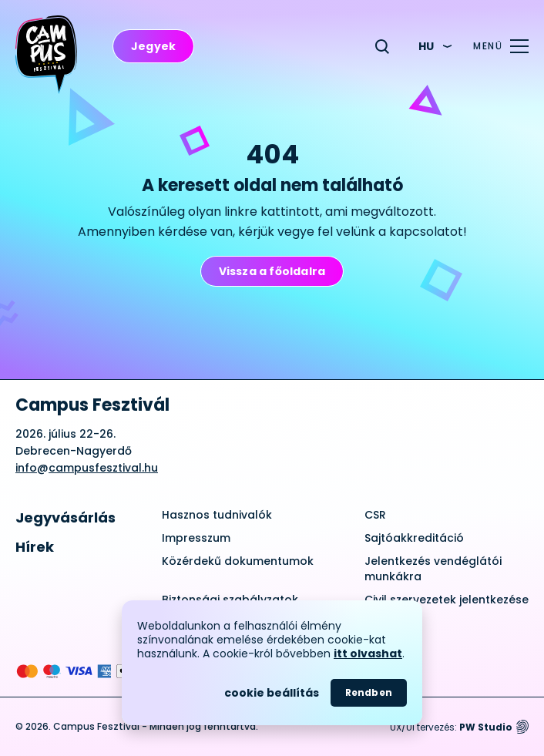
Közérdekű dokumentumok (238, 561)
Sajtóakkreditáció (414, 538)
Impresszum (196, 538)
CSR (375, 515)
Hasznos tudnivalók (217, 515)
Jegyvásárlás (65, 517)
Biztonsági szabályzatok (230, 600)
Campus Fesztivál (92, 405)
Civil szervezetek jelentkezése (447, 600)
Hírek (35, 547)
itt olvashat (368, 654)
